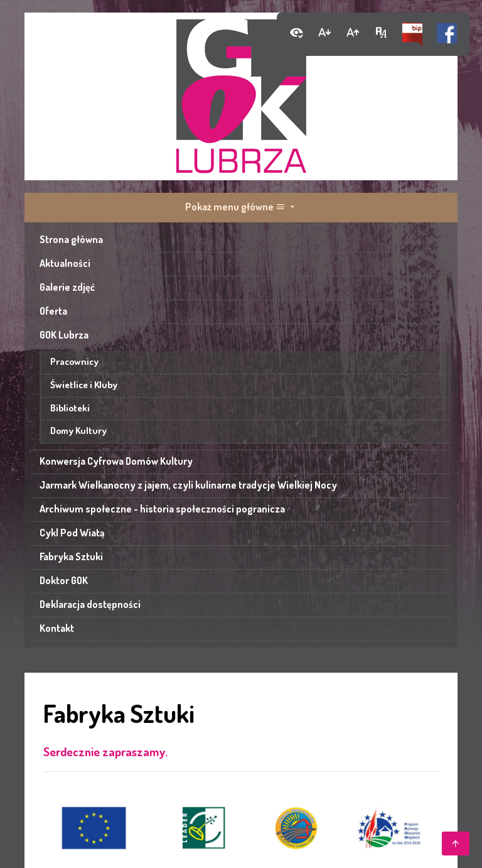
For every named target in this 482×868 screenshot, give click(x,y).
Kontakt (57, 628)
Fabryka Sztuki (71, 556)
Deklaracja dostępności (90, 604)
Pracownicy (74, 361)
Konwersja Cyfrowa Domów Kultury (116, 461)
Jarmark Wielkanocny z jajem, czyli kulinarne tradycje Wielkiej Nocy (188, 485)
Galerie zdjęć (67, 287)
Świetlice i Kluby (84, 384)
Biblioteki (70, 408)
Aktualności (65, 263)
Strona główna (71, 239)
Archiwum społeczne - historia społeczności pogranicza (162, 509)
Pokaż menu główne (241, 207)
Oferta (53, 311)
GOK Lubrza (64, 335)
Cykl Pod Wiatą (72, 533)
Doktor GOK (64, 580)
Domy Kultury (78, 430)
